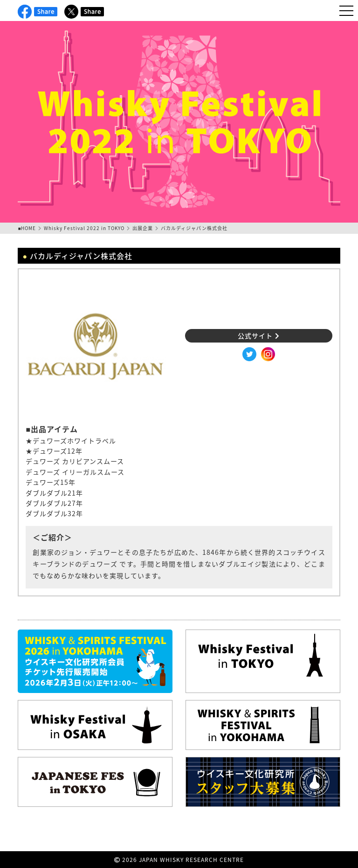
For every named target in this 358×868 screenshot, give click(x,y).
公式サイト (259, 336)
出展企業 (143, 228)
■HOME (27, 228)
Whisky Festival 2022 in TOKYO (84, 228)
